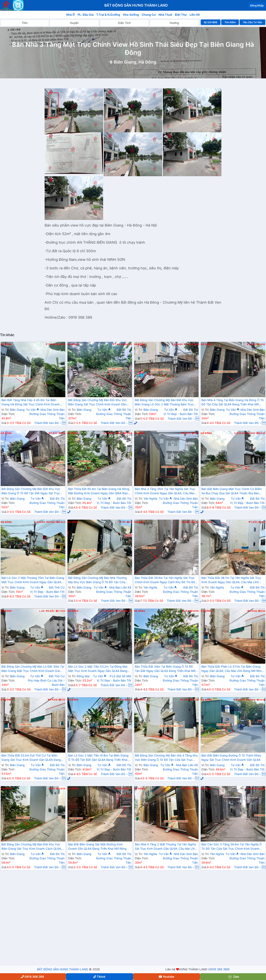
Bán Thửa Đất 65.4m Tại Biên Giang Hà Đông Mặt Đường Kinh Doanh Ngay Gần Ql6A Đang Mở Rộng (99, 491)
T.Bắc (251, 344)
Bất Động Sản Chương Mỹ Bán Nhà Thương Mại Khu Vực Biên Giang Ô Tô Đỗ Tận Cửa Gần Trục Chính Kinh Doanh (97, 580)
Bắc (119, 433)
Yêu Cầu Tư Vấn (253, 22)
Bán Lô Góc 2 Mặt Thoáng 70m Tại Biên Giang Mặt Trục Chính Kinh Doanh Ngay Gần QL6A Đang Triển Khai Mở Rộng (33, 580)
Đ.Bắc (53, 433)
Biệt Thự (181, 15)
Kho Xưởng (131, 15)
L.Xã (42, 611)
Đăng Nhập (257, 5)
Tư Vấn (33, 410)
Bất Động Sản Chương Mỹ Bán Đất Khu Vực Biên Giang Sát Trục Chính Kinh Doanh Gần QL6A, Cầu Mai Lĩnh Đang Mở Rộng (98, 403)
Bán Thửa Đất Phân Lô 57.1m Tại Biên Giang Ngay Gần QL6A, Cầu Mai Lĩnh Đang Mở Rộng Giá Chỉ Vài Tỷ (232, 669)
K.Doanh (177, 344)
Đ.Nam (186, 433)
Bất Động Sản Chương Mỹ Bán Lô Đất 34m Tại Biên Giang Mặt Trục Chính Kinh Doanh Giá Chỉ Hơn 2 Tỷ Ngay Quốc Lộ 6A (33, 669)
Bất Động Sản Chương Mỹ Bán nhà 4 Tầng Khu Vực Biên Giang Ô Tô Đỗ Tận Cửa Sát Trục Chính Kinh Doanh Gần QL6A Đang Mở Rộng (166, 758)
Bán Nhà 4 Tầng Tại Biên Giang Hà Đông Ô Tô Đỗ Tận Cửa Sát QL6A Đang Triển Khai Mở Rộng (233, 403)
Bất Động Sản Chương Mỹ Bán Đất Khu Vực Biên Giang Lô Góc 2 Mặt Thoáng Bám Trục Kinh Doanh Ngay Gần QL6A (164, 403)
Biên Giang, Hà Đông (135, 62)
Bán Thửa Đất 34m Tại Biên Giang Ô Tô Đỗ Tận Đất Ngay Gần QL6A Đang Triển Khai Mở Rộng (165, 669)
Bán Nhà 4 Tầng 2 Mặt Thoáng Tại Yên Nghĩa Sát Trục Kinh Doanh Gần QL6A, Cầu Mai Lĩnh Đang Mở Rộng (166, 847)
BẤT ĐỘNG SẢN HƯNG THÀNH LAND (63, 969)
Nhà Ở (70, 15)
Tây (122, 522)
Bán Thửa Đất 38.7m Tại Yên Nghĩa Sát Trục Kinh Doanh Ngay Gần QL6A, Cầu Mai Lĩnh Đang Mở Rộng (231, 580)
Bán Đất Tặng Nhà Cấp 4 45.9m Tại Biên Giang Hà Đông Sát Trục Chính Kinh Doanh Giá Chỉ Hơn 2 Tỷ (31, 403)
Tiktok (99, 977)
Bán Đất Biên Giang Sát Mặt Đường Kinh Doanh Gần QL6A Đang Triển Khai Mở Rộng (97, 846)
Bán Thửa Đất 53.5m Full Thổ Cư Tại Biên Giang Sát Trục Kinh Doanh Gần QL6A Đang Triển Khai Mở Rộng (31, 758)
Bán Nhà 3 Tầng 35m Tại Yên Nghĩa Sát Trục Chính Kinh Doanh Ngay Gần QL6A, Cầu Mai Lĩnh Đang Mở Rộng (165, 491)
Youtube (166, 977)
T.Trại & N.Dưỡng (108, 15)
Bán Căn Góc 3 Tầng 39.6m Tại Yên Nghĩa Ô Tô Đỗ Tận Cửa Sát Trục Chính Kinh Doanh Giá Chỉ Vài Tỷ (231, 847)
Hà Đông (6, 344)
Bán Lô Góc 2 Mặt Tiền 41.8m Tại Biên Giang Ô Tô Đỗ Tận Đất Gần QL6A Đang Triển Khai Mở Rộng (98, 758)
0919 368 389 (219, 969)
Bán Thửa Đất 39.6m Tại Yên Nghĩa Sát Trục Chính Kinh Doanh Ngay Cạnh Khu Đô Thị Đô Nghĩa (165, 580)
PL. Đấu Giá (86, 15)
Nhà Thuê (165, 15)
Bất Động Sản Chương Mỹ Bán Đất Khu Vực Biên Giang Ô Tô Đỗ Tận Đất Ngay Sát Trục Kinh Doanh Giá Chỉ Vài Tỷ (31, 491)
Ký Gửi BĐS (211, 22)
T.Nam (50, 344)
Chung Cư (149, 15)
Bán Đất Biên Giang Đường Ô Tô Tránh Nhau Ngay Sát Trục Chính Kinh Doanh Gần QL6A (231, 758)
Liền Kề (195, 15)
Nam (119, 789)
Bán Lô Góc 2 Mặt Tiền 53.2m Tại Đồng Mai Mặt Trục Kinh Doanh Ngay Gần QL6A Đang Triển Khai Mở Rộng (98, 669)
